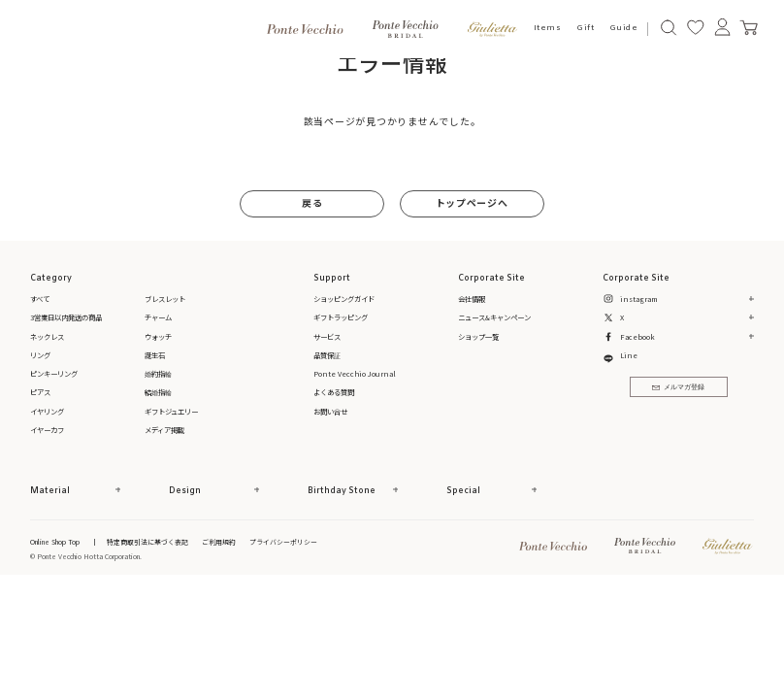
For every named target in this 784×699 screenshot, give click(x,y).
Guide (624, 28)
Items (548, 28)
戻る (312, 202)
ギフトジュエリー (171, 411)
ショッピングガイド (344, 299)
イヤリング (47, 411)
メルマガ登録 (678, 387)
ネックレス (47, 336)
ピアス (40, 392)
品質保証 (327, 355)
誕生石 (155, 355)
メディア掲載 (164, 430)
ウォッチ (158, 336)
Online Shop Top (55, 542)
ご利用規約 (219, 542)
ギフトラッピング (341, 317)
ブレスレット (165, 299)
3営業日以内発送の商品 (66, 317)
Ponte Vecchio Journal (355, 373)
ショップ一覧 (478, 336)
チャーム (158, 317)
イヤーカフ (47, 430)
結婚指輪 (158, 392)
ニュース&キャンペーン (494, 317)
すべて (40, 299)
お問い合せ (330, 411)
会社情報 (472, 299)
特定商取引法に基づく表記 (147, 542)
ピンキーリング (54, 373)
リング (40, 355)
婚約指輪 (158, 373)
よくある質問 (334, 392)
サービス (327, 336)
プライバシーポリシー (283, 542)
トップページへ (472, 202)
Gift (585, 28)
